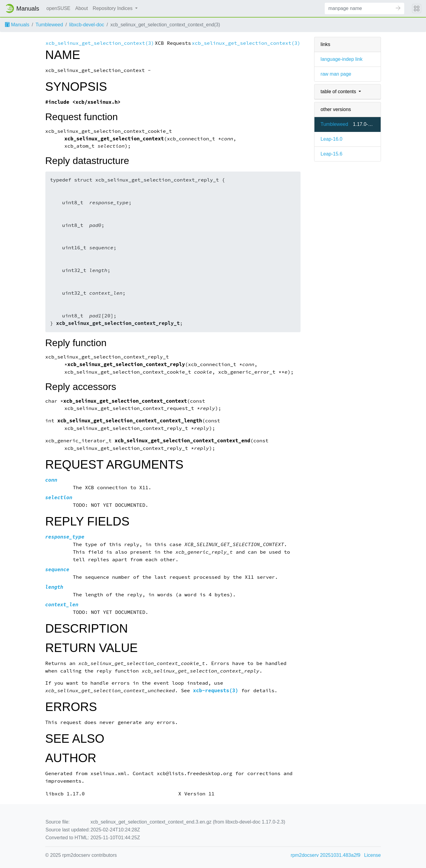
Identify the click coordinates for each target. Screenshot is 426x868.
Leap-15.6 (331, 154)
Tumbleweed (49, 25)
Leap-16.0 (331, 139)
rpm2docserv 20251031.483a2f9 (326, 855)
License (372, 855)
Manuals (17, 25)
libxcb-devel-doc (87, 25)
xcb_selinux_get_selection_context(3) (100, 43)
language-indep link (341, 59)
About (82, 8)
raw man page (336, 74)
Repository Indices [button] (113, 8)
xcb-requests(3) (216, 691)
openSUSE (59, 8)
